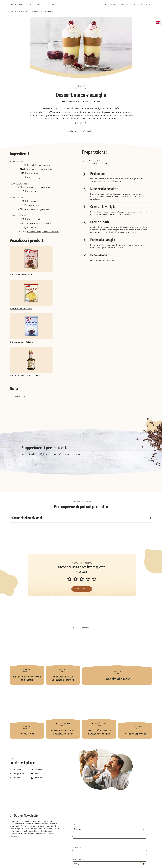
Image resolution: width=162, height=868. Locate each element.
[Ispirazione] (37, 4)
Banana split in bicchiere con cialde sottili (27, 659)
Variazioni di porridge (135, 713)
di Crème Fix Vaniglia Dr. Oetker (39, 188)
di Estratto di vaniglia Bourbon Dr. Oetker (43, 232)
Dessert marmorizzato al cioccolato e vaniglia (63, 713)
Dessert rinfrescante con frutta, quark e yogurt (99, 713)
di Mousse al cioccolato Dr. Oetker (40, 169)
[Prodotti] (25, 4)
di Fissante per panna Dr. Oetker (39, 224)
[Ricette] (15, 4)
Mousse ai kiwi (27, 713)
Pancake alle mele (117, 659)
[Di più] (48, 4)
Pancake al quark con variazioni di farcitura (63, 659)
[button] (81, 82)
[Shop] (55, 4)
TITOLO (75, 825)
